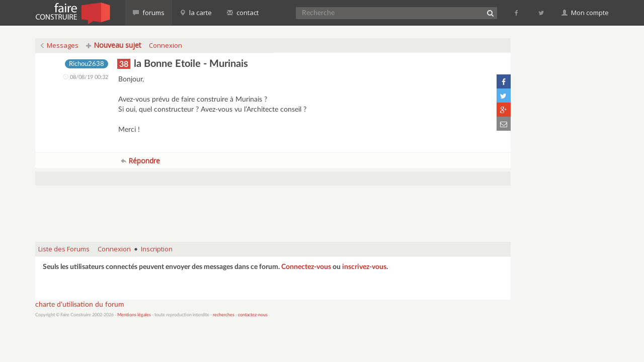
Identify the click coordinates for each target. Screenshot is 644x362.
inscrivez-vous (364, 267)
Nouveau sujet (114, 45)
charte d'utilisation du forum (80, 305)
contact (243, 13)
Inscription (157, 249)
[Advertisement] (273, 209)
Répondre (140, 161)
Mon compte (585, 13)
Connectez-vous (306, 267)
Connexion (166, 45)
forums (149, 13)
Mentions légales (134, 315)
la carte (196, 13)
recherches (224, 315)
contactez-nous (253, 315)
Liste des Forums (64, 249)
